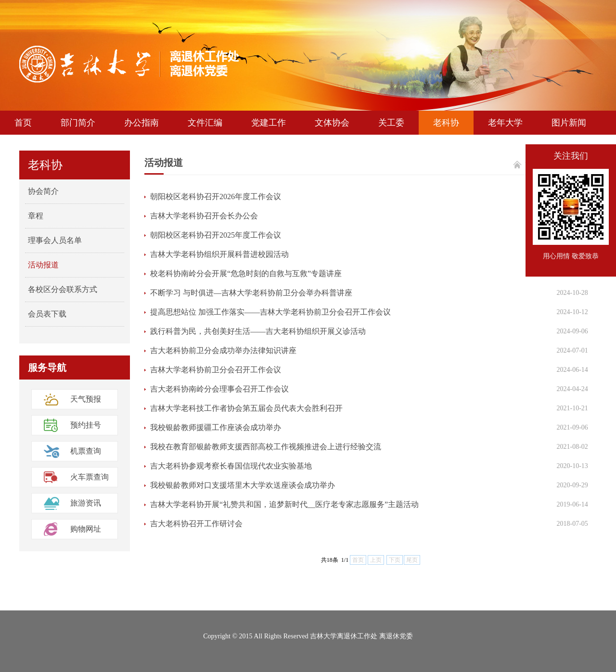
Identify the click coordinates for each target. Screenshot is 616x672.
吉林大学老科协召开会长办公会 (204, 216)
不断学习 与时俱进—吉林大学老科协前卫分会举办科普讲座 (251, 293)
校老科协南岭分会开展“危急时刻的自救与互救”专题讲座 (246, 273)
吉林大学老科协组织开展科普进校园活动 (219, 254)
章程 (36, 216)
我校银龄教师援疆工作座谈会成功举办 (216, 427)
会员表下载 (47, 314)
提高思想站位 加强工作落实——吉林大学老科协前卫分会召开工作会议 (270, 312)
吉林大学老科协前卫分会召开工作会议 (216, 370)
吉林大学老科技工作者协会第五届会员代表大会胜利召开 (246, 408)
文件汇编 (205, 123)
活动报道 (43, 265)
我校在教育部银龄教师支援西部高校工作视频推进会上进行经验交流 (266, 447)
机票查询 (86, 451)
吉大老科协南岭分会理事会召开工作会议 (219, 389)
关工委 (391, 123)
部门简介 (78, 123)
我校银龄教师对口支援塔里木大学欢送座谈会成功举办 (243, 485)
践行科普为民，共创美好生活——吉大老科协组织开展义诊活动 (258, 331)
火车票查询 (90, 477)
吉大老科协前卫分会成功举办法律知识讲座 (223, 350)
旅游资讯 (86, 503)
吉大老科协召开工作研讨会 (196, 524)
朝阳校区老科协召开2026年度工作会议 (216, 197)
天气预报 (86, 399)
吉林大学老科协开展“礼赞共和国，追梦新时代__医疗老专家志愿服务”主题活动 (284, 504)
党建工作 (269, 123)
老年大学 (505, 123)
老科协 (446, 123)
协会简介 (43, 191)
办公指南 (141, 123)
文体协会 (332, 123)
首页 (23, 123)
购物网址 (86, 529)
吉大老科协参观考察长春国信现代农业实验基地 (231, 466)
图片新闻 (569, 123)
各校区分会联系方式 (63, 289)
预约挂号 (86, 425)
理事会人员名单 (55, 240)
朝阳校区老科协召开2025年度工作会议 (216, 235)
